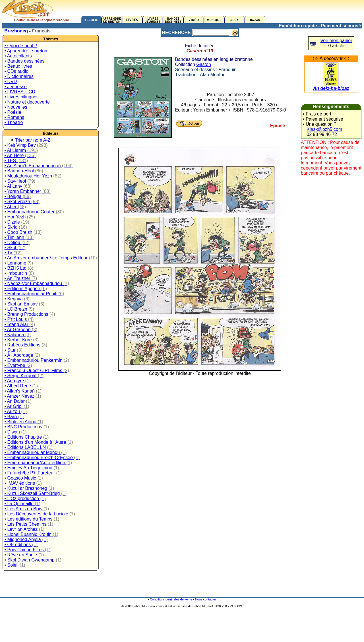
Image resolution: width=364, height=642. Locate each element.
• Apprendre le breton (26, 51)
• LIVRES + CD (20, 92)
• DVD (11, 81)
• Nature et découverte (27, 102)
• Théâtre (14, 122)
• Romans (14, 117)
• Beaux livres (18, 66)
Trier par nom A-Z (33, 140)
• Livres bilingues (21, 97)
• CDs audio (16, 71)
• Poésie (13, 112)
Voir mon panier (336, 41)
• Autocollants (18, 56)
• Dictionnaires (19, 76)
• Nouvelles (16, 107)
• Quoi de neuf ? (21, 46)
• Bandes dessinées (24, 61)
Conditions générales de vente (171, 599)
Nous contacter (206, 599)
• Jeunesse (15, 87)
